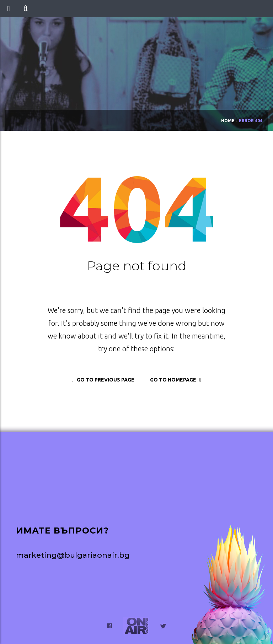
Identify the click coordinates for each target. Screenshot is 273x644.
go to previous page (103, 380)
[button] (25, 9)
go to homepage (176, 380)
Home (228, 121)
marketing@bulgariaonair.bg (73, 555)
